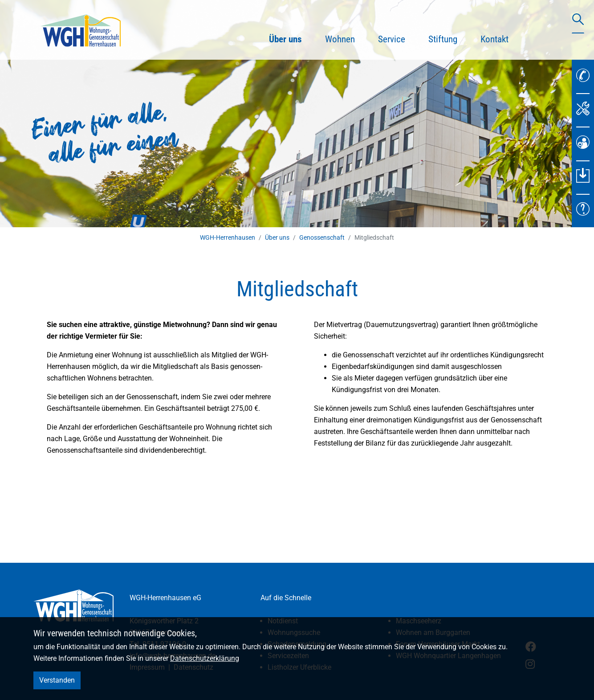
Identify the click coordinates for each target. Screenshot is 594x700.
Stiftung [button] (443, 39)
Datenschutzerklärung (205, 658)
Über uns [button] (291, 38)
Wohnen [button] (340, 39)
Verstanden (57, 680)
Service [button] (392, 39)
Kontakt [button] (494, 39)
